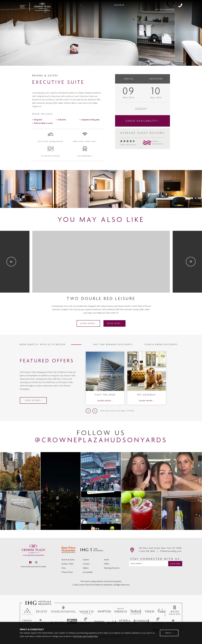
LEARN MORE (84, 338)
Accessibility (88, 573)
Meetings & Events (112, 568)
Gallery (86, 568)
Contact (86, 564)
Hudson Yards (67, 564)
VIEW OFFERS (46, 402)
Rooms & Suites (68, 560)
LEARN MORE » (105, 415)
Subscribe (175, 565)
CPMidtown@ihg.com (171, 552)
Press (64, 568)
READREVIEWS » (159, 155)
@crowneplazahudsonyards (33, 568)
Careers (86, 560)
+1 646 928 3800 (180, 5)
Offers (107, 564)
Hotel (106, 560)
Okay (168, 633)
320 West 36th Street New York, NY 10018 (160, 549)
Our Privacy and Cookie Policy (86, 636)
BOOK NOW (117, 338)
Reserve (161, 6)
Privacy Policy (67, 573)
